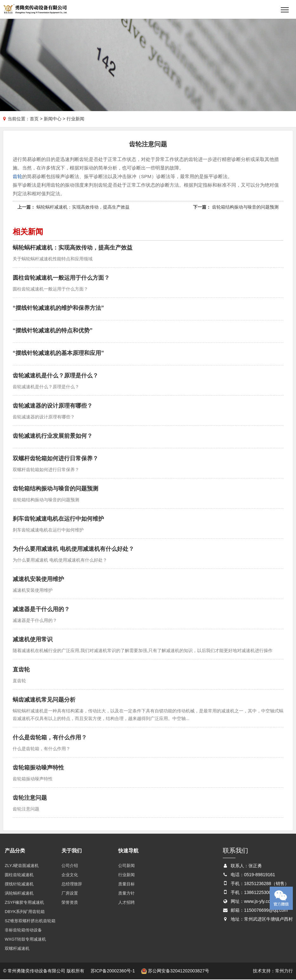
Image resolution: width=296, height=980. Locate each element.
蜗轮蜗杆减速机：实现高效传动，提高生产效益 (83, 207)
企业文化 (70, 875)
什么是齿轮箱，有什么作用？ (50, 738)
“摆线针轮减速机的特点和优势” (53, 331)
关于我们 (72, 851)
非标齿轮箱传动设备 (23, 930)
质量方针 (126, 893)
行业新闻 (126, 875)
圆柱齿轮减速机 (19, 875)
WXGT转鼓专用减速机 (25, 940)
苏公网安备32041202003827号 (175, 971)
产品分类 (15, 851)
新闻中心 (53, 119)
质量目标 (126, 884)
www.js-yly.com (259, 902)
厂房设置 (70, 893)
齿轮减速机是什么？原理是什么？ (55, 376)
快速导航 (128, 851)
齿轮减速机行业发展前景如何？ (53, 436)
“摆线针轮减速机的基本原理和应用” (58, 353)
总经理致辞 (72, 884)
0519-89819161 (260, 875)
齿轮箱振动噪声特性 (38, 768)
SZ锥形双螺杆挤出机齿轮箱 (30, 921)
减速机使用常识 (33, 640)
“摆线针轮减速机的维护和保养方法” (58, 308)
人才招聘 (126, 903)
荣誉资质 (70, 903)
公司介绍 (70, 866)
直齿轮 (21, 670)
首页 (34, 119)
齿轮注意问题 (30, 798)
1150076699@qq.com (266, 910)
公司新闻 (126, 866)
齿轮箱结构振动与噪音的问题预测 (245, 207)
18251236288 (258, 884)
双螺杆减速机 (17, 949)
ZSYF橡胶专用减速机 (24, 903)
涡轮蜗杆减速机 (19, 893)
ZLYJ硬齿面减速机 (22, 866)
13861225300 (258, 893)
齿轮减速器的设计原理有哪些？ (53, 406)
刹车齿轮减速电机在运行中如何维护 (58, 519)
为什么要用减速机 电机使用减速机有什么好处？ (73, 549)
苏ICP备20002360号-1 (113, 971)
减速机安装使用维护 (38, 579)
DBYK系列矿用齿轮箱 (25, 912)
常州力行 (284, 971)
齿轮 (17, 177)
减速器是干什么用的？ (41, 610)
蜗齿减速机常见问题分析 (44, 700)
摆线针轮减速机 (19, 884)
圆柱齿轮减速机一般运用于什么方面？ (61, 278)
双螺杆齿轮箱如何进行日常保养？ (55, 459)
